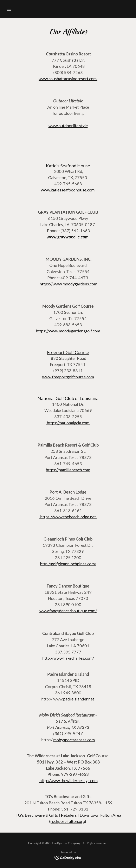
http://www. (50, 780)
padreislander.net (79, 699)
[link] (68, 857)
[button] (14, 9)
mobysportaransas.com (74, 740)
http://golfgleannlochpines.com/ (68, 564)
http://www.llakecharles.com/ (68, 658)
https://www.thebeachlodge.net (68, 517)
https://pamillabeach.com (68, 470)
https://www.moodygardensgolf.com (68, 331)
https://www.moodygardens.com (68, 284)
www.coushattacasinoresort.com (68, 79)
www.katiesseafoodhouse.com (68, 190)
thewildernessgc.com (79, 780)
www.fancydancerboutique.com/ (68, 611)
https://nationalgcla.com (68, 423)
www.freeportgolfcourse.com (68, 377)
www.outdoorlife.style (68, 126)
